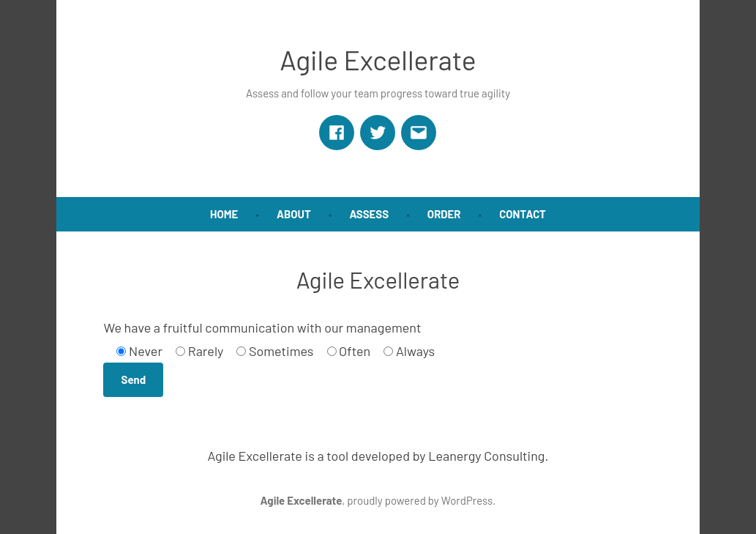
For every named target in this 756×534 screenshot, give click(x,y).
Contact (523, 214)
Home (224, 214)
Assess (369, 214)
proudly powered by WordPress (420, 500)
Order (444, 214)
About (294, 214)
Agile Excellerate (378, 59)
